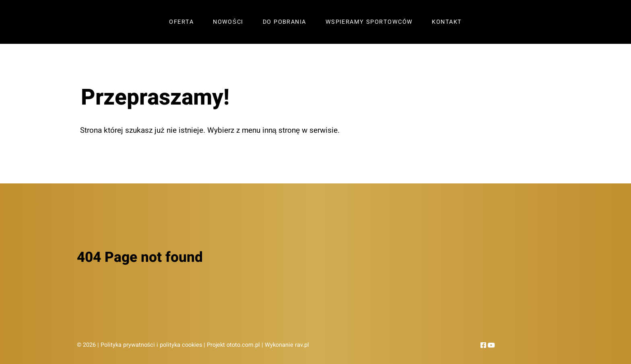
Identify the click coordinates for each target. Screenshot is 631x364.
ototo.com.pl (243, 345)
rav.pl (302, 345)
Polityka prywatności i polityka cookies (151, 345)
